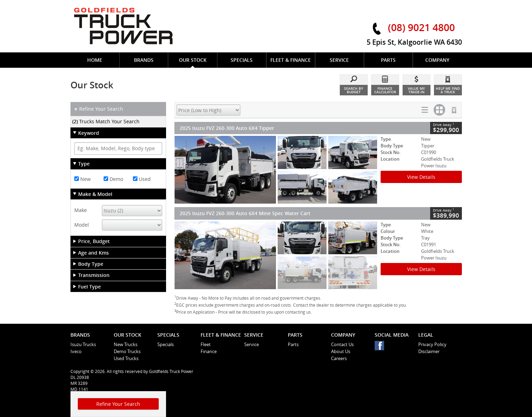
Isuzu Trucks (83, 344)
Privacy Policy (432, 344)
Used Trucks (126, 358)
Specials (166, 344)
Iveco (76, 351)
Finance (209, 351)
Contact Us (342, 344)
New (83, 179)
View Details (421, 177)
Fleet (206, 344)
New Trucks (126, 344)
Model (82, 225)
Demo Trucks (127, 351)
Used (142, 179)
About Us (341, 351)
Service (252, 344)
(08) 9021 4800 (421, 27)
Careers (339, 358)
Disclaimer (429, 351)
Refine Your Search (99, 109)
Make (81, 210)
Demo (113, 179)
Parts (293, 344)
